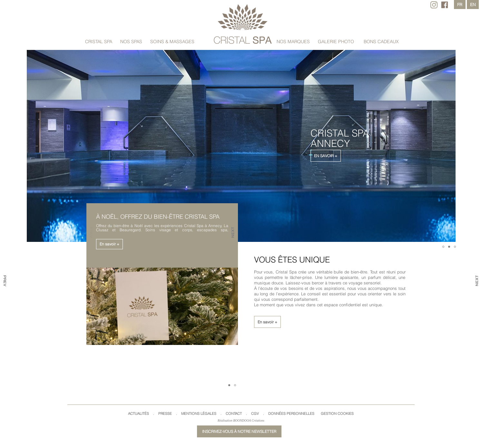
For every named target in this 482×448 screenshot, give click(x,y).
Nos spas (131, 42)
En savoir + (326, 156)
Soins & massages (172, 42)
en (473, 5)
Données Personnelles (291, 414)
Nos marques (293, 42)
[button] (443, 247)
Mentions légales (199, 414)
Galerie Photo (336, 42)
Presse (165, 414)
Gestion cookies (337, 414)
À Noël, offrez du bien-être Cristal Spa (158, 217)
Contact (234, 414)
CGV (255, 414)
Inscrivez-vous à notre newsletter (239, 431)
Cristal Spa (99, 42)
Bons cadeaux (381, 42)
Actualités (138, 414)
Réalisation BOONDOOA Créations (241, 420)
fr (460, 5)
